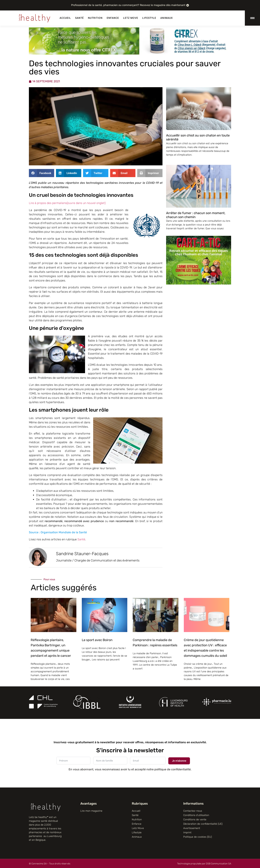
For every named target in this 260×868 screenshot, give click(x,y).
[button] (42, 173)
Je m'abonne (179, 761)
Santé (79, 18)
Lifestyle (149, 18)
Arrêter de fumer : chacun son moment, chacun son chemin (196, 215)
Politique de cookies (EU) (198, 837)
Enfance (113, 18)
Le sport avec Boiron (97, 640)
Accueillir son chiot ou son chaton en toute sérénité (198, 137)
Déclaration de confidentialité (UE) (203, 824)
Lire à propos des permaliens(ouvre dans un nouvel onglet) (67, 203)
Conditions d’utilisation (196, 815)
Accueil (65, 18)
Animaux (167, 18)
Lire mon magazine (91, 811)
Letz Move (131, 18)
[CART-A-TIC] (199, 284)
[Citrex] (130, 54)
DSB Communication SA (218, 864)
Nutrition (95, 18)
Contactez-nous (193, 811)
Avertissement (192, 828)
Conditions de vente (195, 820)
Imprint (187, 833)
